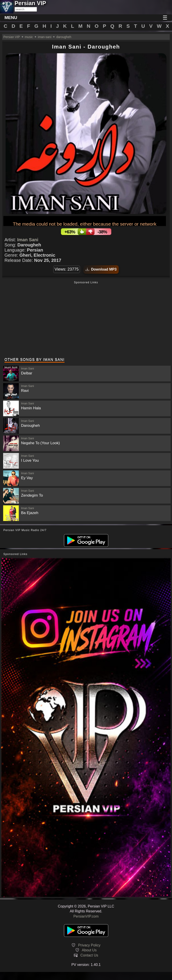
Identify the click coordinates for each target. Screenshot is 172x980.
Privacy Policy (89, 945)
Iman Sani (28, 240)
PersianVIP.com (86, 916)
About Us (89, 950)
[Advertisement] (86, 320)
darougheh (64, 37)
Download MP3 (101, 269)
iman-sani (45, 37)
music (29, 37)
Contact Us (89, 955)
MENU (11, 18)
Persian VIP (12, 37)
